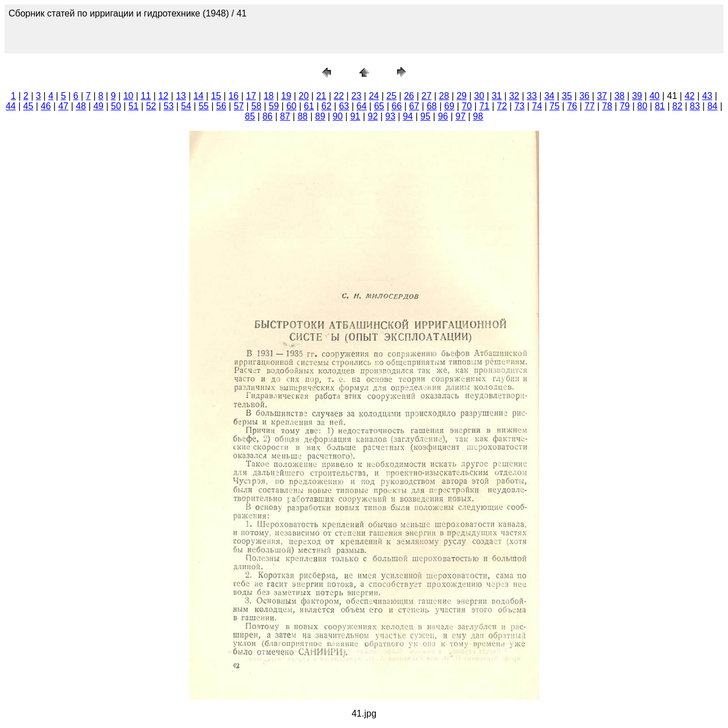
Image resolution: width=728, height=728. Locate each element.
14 (198, 96)
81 (660, 106)
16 (234, 96)
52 (151, 106)
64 (362, 106)
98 (478, 116)
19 (286, 96)
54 (186, 106)
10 (129, 96)
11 (146, 96)
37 (602, 96)
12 (163, 96)
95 (425, 116)
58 (257, 106)
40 (655, 96)
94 (408, 116)
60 (291, 106)
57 (239, 106)
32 (514, 96)
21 (321, 96)
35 (567, 96)
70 (467, 106)
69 (449, 106)
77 (590, 106)
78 (607, 106)
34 (549, 96)
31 (497, 96)
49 (98, 106)
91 (355, 116)
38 (619, 96)
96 (443, 116)
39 (637, 96)
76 (572, 106)
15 (216, 96)
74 (537, 106)
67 (414, 106)
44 (11, 106)
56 (221, 106)
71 (485, 106)
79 (624, 106)
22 (339, 96)
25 (391, 96)
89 (320, 116)
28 (444, 96)
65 (379, 106)
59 (274, 106)
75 (555, 106)
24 (374, 96)
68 (432, 106)
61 (309, 106)
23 (357, 96)
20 (304, 96)
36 (585, 96)
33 (532, 96)
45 (28, 106)
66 (396, 106)
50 (116, 106)
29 (462, 96)
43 (708, 96)
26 (409, 96)
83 (695, 106)
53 (169, 106)
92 (373, 116)
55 (204, 106)
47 (63, 106)
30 (479, 96)
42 (690, 96)
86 (267, 116)
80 (642, 106)
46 (46, 106)
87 (285, 116)
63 (344, 106)
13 (181, 96)
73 (519, 106)
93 (390, 116)
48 (81, 106)
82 (677, 106)
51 (134, 106)
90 (338, 116)
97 (461, 116)
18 (268, 96)
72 (502, 106)
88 (303, 116)
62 (326, 106)
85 (250, 116)
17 (251, 96)
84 (713, 106)
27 (427, 96)
